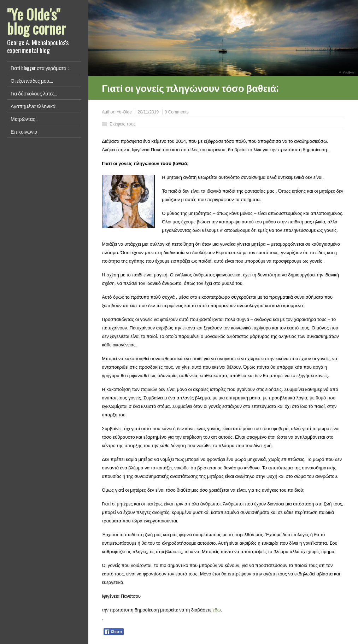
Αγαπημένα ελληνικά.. (34, 106)
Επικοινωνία (24, 131)
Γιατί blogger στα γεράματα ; (40, 68)
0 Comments (177, 112)
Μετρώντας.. (24, 119)
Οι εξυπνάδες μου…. (32, 80)
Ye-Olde (124, 112)
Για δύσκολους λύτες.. (34, 93)
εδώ (217, 610)
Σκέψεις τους (123, 124)
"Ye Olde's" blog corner (36, 21)
